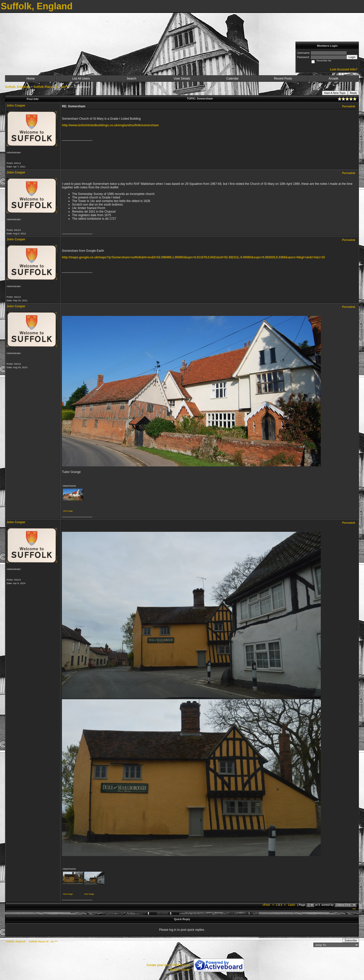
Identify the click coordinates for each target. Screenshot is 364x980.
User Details (182, 79)
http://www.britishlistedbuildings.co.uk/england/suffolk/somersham (110, 125)
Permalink (349, 106)
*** (354, 909)
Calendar (232, 79)
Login (352, 57)
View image (68, 511)
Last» (292, 905)
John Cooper (16, 106)
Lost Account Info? (344, 69)
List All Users (81, 79)
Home (31, 79)
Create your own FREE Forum (168, 965)
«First (266, 905)
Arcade (333, 79)
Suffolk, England (17, 87)
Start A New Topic (335, 93)
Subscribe (351, 940)
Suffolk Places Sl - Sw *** (51, 87)
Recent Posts (283, 79)
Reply (353, 93)
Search (131, 79)
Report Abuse (180, 970)
